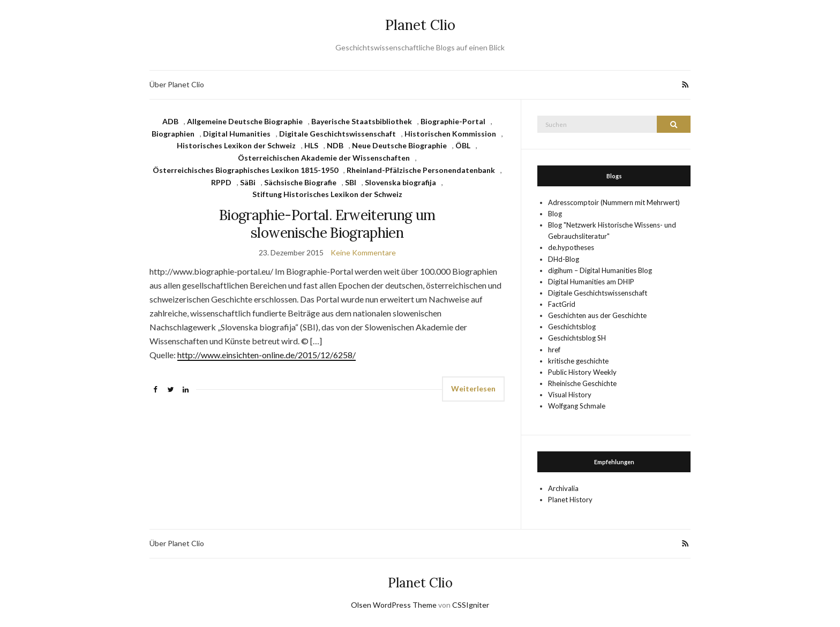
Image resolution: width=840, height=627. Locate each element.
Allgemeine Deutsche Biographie (245, 121)
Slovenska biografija (400, 182)
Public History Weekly (582, 372)
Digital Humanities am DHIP (591, 282)
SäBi (248, 182)
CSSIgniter (471, 605)
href (554, 350)
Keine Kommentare (363, 252)
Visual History (570, 395)
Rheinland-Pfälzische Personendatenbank (421, 170)
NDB (335, 145)
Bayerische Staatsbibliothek (362, 121)
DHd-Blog (564, 259)
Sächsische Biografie (300, 182)
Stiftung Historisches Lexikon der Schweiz (327, 194)
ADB (170, 121)
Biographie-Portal (453, 121)
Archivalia (563, 488)
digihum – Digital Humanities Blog (600, 270)
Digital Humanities (237, 134)
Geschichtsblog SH (577, 338)
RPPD (221, 182)
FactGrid (562, 304)
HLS (311, 145)
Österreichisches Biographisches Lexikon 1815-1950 (245, 170)
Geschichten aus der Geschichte (597, 315)
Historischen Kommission (450, 134)
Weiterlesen (473, 388)
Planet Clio (420, 25)
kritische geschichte (578, 361)
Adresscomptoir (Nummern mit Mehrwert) (614, 202)
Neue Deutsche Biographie (399, 145)
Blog (555, 214)
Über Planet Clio (177, 84)
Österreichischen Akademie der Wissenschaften (324, 158)
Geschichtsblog (572, 327)
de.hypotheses (571, 247)
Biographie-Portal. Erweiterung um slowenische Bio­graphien (327, 224)
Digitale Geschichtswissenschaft (337, 134)
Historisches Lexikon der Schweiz (236, 145)
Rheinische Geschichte (582, 383)
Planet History (570, 500)
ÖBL (463, 145)
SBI (351, 182)
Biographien (173, 134)
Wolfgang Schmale (577, 406)
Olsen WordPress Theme (394, 605)
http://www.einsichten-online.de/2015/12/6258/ (267, 355)
